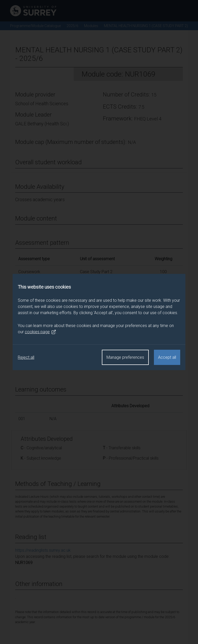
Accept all (167, 357)
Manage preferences (125, 357)
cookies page (40, 332)
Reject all (26, 357)
